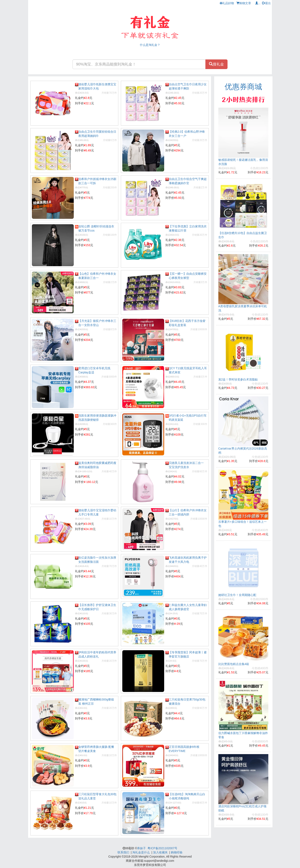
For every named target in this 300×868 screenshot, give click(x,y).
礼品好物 (227, 3)
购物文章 (244, 3)
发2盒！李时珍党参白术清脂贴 (238, 379)
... (258, 3)
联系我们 (123, 852)
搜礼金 (216, 64)
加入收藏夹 (160, 852)
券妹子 (141, 848)
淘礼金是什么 (141, 852)
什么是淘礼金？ (150, 45)
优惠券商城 (243, 87)
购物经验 (177, 852)
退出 (266, 3)
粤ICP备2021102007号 (162, 848)
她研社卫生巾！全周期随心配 (237, 595)
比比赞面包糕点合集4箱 (234, 664)
